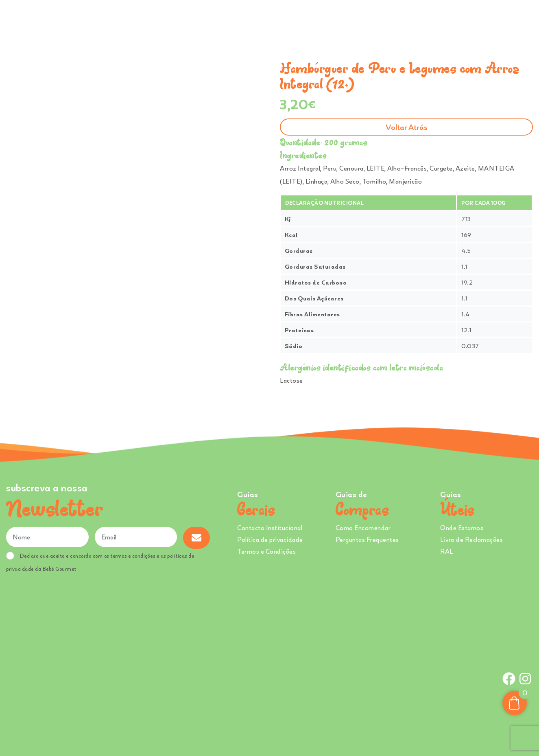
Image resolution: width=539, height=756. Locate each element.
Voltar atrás (407, 127)
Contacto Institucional (270, 528)
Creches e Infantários (386, 20)
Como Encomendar (363, 528)
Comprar (244, 20)
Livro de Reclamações (471, 539)
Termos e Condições (266, 551)
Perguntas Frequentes (367, 539)
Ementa (284, 20)
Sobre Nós (322, 20)
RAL (447, 551)
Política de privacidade (270, 539)
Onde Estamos (450, 20)
